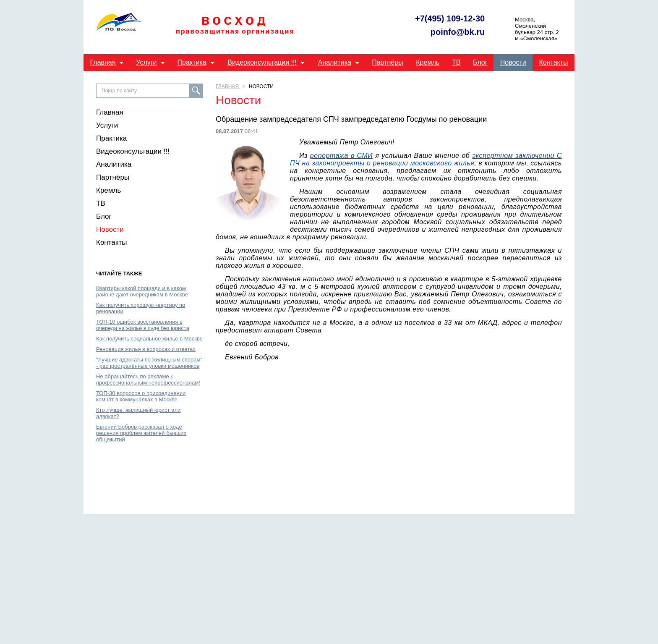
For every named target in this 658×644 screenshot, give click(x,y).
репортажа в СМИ (341, 156)
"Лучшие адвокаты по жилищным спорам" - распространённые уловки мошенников (149, 363)
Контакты (553, 62)
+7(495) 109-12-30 (450, 19)
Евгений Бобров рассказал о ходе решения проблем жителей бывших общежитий (141, 433)
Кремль (428, 62)
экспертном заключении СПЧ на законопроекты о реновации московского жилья (426, 159)
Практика (192, 62)
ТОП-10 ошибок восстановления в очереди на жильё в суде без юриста (143, 325)
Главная (103, 62)
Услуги (146, 62)
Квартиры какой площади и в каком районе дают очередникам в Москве (142, 291)
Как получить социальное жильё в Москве (149, 339)
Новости (513, 62)
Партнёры (387, 62)
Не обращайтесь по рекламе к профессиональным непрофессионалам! (148, 380)
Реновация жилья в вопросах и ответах (146, 349)
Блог (480, 62)
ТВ (456, 62)
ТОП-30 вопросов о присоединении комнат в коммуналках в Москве (141, 396)
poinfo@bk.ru (458, 32)
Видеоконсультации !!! (262, 62)
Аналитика (335, 62)
